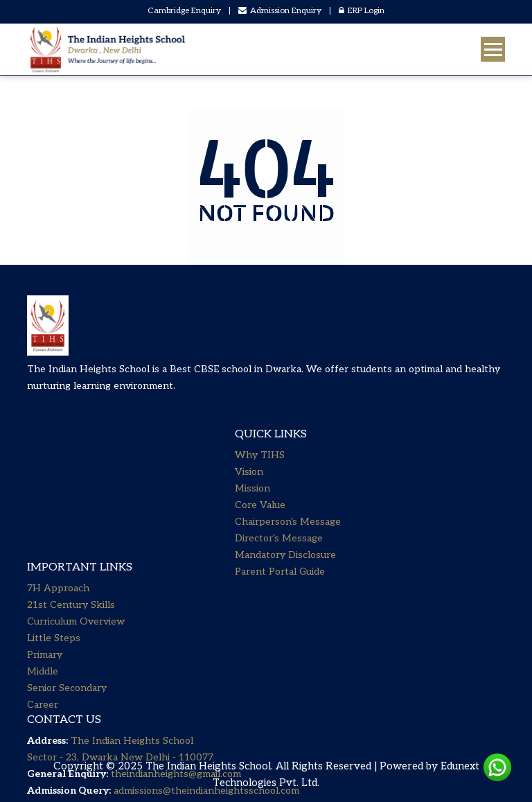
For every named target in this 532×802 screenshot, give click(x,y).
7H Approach (58, 454)
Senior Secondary (67, 554)
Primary (45, 521)
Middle (43, 538)
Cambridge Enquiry (184, 11)
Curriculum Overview (76, 488)
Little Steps (54, 504)
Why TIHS (260, 468)
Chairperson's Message (288, 535)
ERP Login (362, 11)
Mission (252, 502)
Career (43, 571)
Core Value (260, 518)
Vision (249, 485)
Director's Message (279, 551)
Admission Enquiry (280, 11)
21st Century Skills (71, 471)
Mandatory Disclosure (285, 568)
